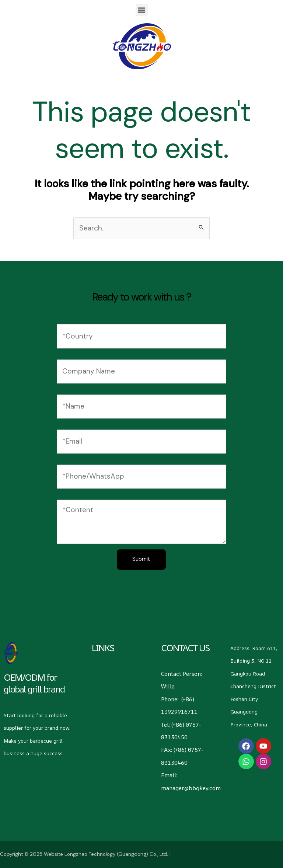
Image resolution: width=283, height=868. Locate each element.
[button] (142, 10)
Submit (141, 559)
